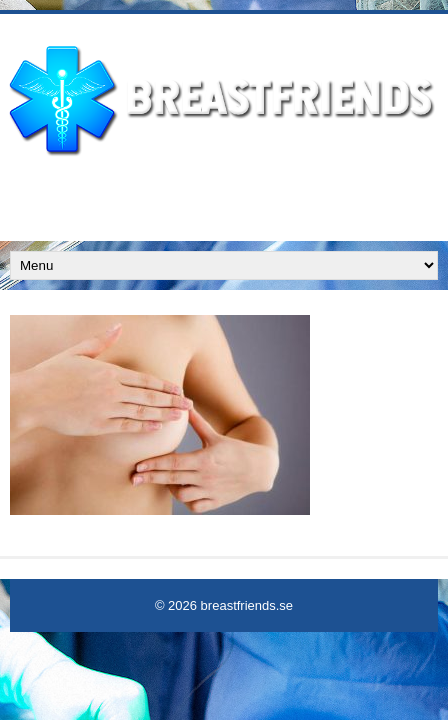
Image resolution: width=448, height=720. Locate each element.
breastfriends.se (247, 605)
